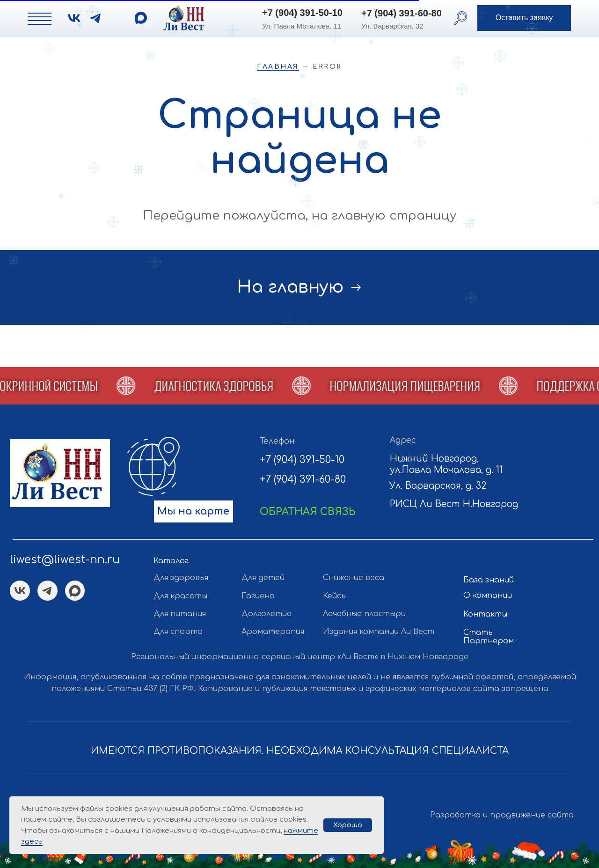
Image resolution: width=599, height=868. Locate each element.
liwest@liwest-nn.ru (65, 559)
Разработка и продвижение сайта (502, 815)
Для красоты (180, 596)
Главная (278, 67)
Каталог (171, 561)
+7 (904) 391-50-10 (302, 13)
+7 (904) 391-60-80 (402, 13)
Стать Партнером (489, 637)
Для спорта (178, 632)
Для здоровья (181, 578)
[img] (141, 18)
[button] (524, 18)
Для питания (180, 614)
